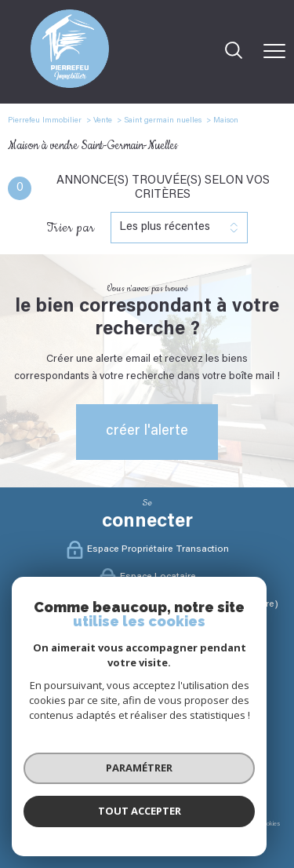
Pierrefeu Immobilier (45, 121)
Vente (103, 121)
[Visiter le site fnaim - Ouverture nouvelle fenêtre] (82, 777)
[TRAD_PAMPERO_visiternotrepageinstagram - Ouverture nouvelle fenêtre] (147, 687)
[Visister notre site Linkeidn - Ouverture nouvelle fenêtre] (180, 687)
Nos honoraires (34, 824)
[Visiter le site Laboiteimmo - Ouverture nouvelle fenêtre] (147, 850)
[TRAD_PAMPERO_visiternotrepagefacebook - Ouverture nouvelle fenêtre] (114, 687)
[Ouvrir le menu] (274, 52)
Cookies (270, 824)
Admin (161, 824)
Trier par (71, 228)
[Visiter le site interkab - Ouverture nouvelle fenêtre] (179, 777)
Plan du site (78, 824)
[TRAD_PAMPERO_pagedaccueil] (70, 86)
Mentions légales (123, 824)
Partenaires (191, 824)
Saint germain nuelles (163, 121)
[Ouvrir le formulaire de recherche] (234, 52)
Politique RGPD (232, 824)
